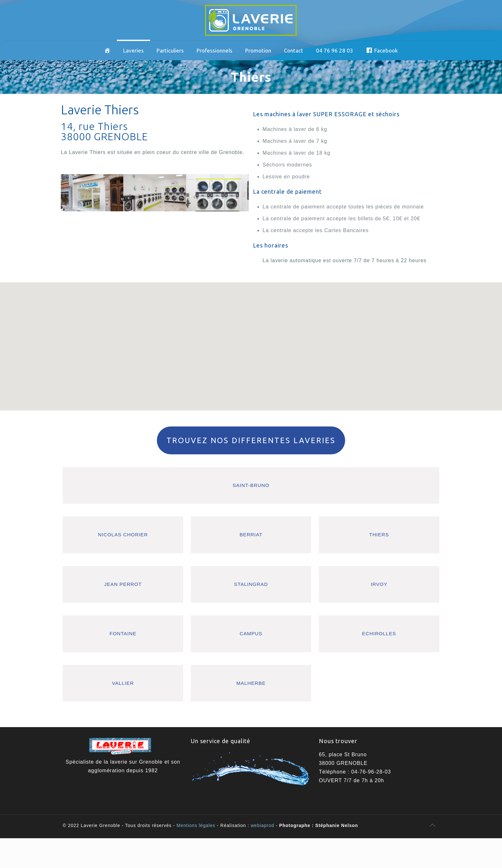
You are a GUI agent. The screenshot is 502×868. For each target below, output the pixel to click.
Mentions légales (196, 825)
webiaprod (263, 825)
